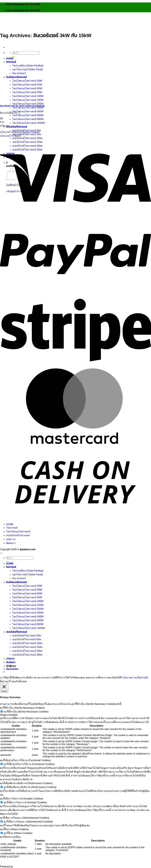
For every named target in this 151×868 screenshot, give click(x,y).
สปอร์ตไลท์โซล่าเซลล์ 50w (27, 134)
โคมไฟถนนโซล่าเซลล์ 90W (27, 597)
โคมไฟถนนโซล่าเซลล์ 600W (28, 115)
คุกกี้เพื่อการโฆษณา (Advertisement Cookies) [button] (25, 818)
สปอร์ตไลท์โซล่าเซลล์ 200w (27, 651)
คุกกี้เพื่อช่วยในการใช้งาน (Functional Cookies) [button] (25, 760)
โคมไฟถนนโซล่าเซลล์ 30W (27, 586)
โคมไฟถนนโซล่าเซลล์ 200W (28, 104)
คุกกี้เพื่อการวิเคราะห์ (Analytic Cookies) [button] (22, 799)
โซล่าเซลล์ (11, 62)
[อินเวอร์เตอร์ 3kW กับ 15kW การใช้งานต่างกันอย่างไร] (23, 99)
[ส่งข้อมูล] (14, 57)
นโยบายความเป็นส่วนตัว (135, 678)
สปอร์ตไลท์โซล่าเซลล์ (16, 127)
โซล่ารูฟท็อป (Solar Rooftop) (28, 66)
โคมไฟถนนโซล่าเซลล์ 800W (28, 119)
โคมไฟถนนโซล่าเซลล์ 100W (28, 601)
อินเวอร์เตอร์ (19, 73)
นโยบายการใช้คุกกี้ (10, 136)
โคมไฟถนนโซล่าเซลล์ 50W (27, 590)
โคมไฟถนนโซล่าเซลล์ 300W (28, 108)
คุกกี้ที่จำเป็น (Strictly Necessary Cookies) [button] (22, 708)
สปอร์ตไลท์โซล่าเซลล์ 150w (27, 647)
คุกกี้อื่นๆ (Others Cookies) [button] (14, 829)
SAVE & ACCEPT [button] (10, 857)
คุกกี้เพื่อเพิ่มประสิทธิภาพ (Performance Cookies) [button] (26, 783)
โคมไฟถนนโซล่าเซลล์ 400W (28, 111)
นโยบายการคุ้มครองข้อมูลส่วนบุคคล (20, 132)
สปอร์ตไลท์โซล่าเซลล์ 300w (27, 655)
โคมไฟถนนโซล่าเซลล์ (18, 532)
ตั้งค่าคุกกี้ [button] (5, 681)
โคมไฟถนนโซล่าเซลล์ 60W (27, 594)
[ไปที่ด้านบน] (1, 553)
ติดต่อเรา (11, 543)
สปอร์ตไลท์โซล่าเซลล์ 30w (27, 636)
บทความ (11, 539)
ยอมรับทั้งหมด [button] (19, 681)
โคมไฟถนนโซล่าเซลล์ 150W (28, 605)
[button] (12, 669)
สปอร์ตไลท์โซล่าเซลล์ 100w (27, 138)
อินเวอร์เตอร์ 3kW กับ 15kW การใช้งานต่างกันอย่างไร (22, 106)
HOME (10, 59)
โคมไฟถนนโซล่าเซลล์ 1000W (29, 123)
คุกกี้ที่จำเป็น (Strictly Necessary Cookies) (26, 712)
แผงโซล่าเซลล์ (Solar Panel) (28, 69)
